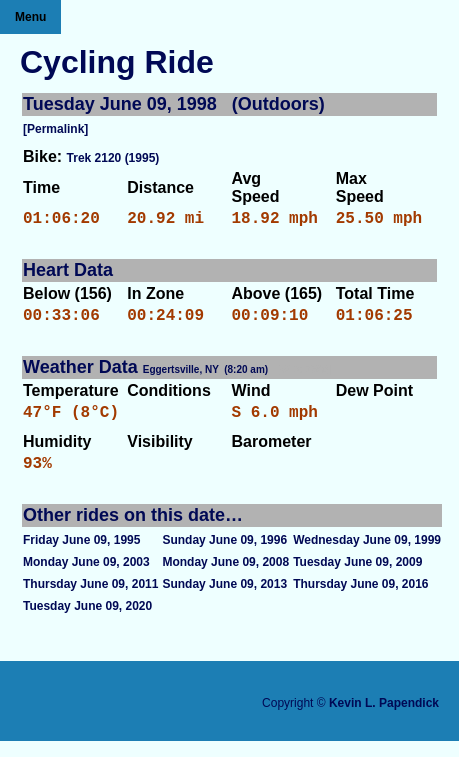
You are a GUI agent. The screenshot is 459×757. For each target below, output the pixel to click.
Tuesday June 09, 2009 (357, 578)
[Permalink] (55, 129)
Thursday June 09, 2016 (360, 600)
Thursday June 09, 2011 (90, 600)
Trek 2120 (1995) (113, 158)
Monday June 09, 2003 (86, 578)
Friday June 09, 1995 (81, 556)
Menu (30, 17)
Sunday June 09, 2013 (224, 600)
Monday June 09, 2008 (225, 578)
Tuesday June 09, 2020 (87, 622)
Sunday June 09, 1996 (224, 556)
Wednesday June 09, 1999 (367, 556)
